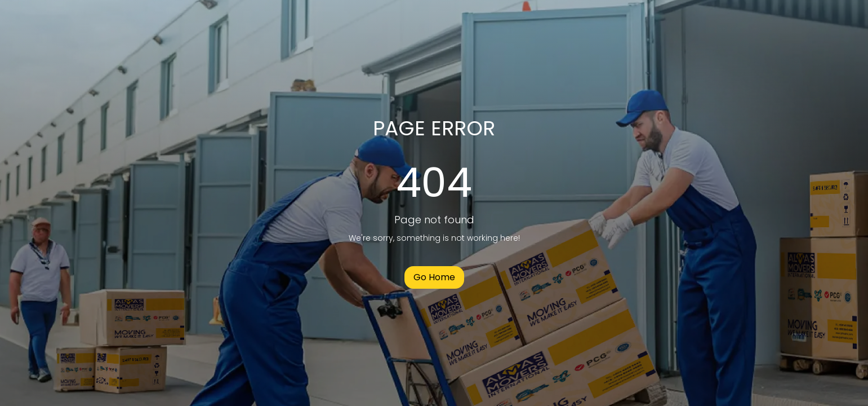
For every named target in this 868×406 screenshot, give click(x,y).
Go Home (434, 277)
